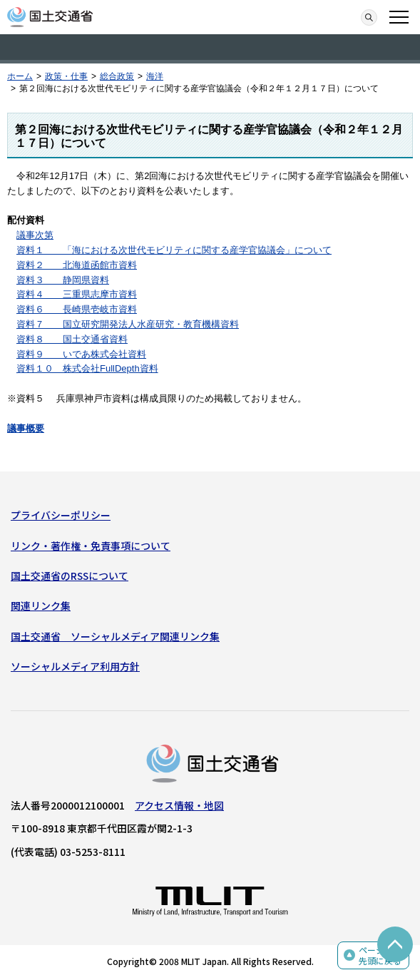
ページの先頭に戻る (380, 955)
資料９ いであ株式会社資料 (81, 354)
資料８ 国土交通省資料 (72, 339)
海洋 (155, 76)
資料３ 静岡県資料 (63, 280)
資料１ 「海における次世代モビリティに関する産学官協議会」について (174, 250)
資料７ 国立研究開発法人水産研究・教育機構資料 (128, 324)
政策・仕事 (66, 76)
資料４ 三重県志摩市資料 (77, 294)
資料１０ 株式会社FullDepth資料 (87, 368)
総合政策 (117, 76)
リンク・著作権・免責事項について (91, 546)
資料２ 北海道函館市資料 (77, 265)
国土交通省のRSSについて (70, 576)
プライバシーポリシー (61, 515)
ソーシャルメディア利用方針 (75, 666)
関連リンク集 (41, 606)
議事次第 (35, 235)
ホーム (20, 76)
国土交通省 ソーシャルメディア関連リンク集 (115, 636)
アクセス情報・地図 (179, 805)
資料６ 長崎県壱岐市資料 (77, 309)
